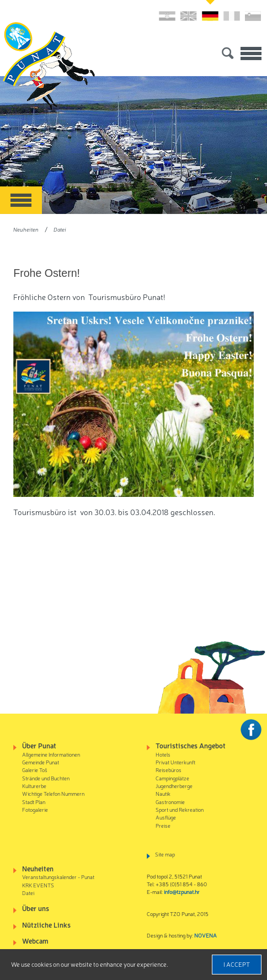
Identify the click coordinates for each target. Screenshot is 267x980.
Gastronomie (170, 802)
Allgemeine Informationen (51, 754)
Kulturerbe (34, 786)
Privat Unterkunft (175, 762)
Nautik (163, 793)
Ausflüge (166, 817)
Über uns (36, 908)
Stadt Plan (34, 802)
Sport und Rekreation (180, 809)
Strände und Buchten (46, 778)
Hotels (163, 754)
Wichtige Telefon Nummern (53, 793)
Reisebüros (169, 770)
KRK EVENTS (38, 885)
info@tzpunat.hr (182, 891)
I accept (237, 964)
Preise (163, 825)
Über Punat (39, 745)
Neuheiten (26, 229)
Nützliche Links (46, 925)
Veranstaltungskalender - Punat (58, 877)
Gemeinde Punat (41, 762)
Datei (60, 229)
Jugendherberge (174, 786)
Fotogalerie (35, 809)
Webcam (35, 941)
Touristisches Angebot (191, 745)
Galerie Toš (35, 770)
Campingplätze (172, 778)
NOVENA (205, 935)
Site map (165, 854)
